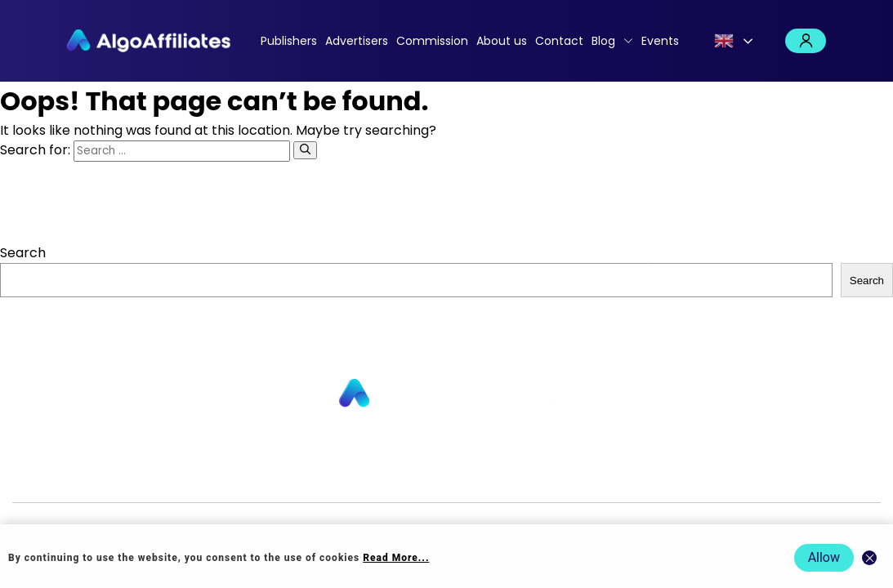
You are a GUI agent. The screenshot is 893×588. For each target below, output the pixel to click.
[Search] (305, 150)
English (724, 41)
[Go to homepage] (447, 394)
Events (660, 41)
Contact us (299, 476)
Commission (432, 41)
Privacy (498, 476)
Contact (559, 41)
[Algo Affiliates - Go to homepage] (149, 41)
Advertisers (357, 41)
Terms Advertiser (727, 476)
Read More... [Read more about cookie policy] (396, 558)
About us (502, 41)
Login (806, 41)
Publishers (289, 41)
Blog (603, 41)
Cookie (544, 476)
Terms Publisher (618, 476)
